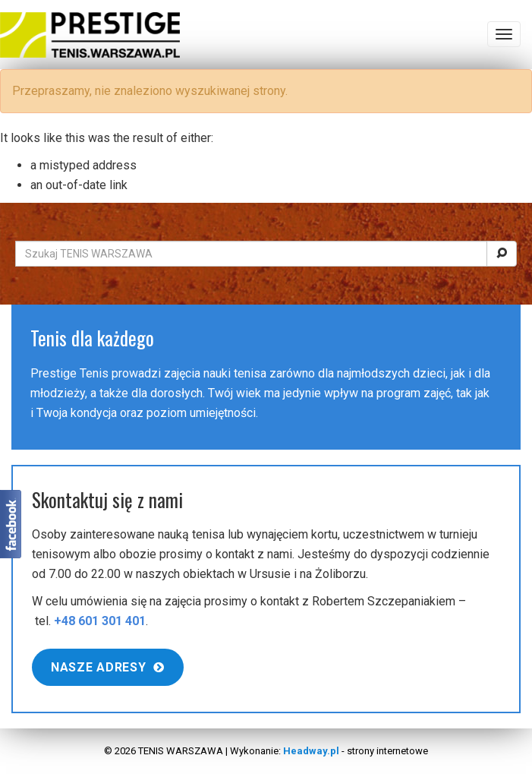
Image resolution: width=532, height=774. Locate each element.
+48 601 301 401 (100, 621)
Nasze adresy (108, 667)
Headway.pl (311, 751)
